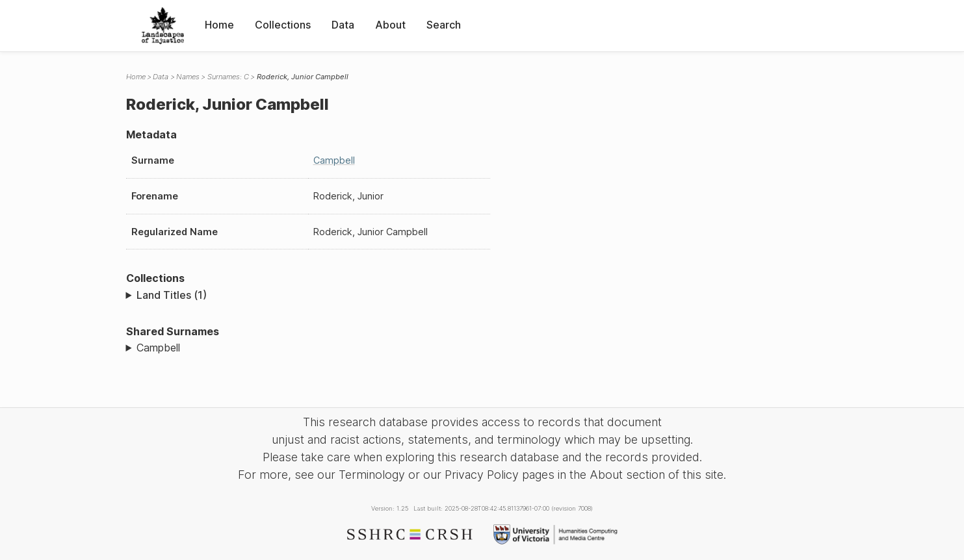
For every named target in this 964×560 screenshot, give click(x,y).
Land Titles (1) (172, 295)
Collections (283, 25)
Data (343, 25)
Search (444, 25)
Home (219, 25)
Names (188, 77)
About (390, 25)
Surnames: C (228, 77)
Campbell (334, 160)
